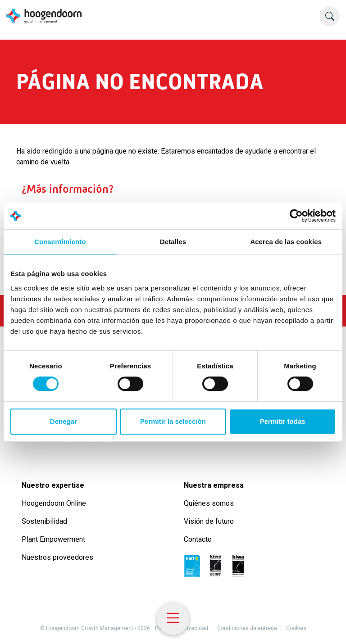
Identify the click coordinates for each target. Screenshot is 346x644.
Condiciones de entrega (247, 628)
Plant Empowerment (54, 539)
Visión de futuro (209, 521)
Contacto (198, 539)
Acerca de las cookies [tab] (286, 242)
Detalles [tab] (173, 242)
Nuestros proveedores (57, 557)
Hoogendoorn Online (54, 503)
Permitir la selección (173, 421)
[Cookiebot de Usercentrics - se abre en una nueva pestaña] (296, 216)
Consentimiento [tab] (60, 242)
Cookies (296, 628)
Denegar (64, 421)
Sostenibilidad (45, 521)
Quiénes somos (210, 503)
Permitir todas (283, 421)
